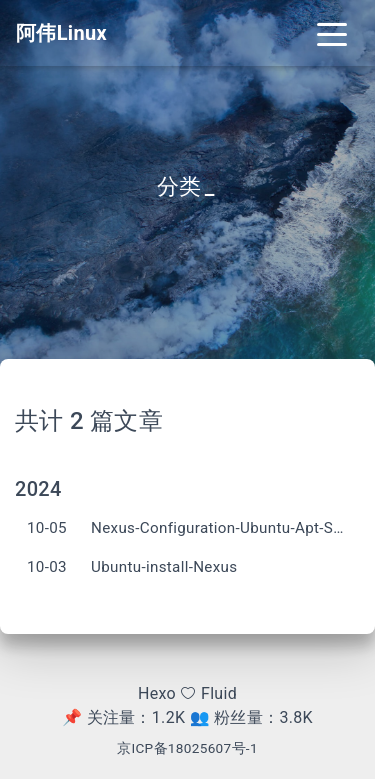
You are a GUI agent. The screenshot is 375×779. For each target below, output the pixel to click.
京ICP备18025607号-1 (187, 748)
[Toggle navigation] (332, 33)
